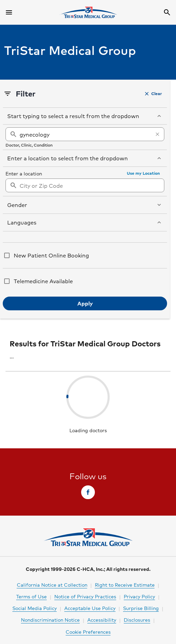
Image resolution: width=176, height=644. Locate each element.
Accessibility (102, 620)
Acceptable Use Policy (90, 608)
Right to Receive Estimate (125, 585)
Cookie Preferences (88, 632)
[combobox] (85, 185)
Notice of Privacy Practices (85, 596)
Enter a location (24, 173)
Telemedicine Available (43, 281)
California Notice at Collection (52, 585)
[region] (85, 137)
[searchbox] (85, 137)
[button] (153, 94)
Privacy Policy (139, 596)
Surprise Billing (141, 608)
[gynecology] (85, 134)
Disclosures (137, 620)
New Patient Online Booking (51, 255)
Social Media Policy (35, 608)
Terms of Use (31, 596)
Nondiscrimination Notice (50, 620)
